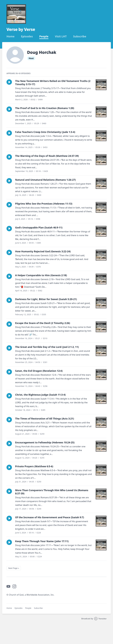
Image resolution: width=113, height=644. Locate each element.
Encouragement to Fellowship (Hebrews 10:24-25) (45, 442)
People (44, 36)
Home (10, 36)
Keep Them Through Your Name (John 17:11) (42, 541)
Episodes (27, 36)
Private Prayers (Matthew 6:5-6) (34, 466)
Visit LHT (61, 36)
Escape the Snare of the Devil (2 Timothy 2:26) (43, 323)
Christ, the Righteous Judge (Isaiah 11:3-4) (40, 395)
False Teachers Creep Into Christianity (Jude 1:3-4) (45, 132)
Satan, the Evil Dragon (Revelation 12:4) (39, 371)
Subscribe (80, 36)
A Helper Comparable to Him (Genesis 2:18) (41, 275)
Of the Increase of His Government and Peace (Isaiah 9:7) (50, 517)
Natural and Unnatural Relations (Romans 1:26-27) (45, 180)
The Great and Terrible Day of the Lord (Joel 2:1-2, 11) (47, 347)
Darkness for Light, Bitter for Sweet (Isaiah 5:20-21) (46, 299)
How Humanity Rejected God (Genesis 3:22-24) (43, 251)
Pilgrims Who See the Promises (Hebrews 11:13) (44, 204)
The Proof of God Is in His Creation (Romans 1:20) (45, 108)
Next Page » (14, 568)
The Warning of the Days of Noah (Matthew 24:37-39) (47, 156)
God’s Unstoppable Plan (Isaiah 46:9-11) (39, 227)
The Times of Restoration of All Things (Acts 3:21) (45, 419)
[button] (9, 82)
